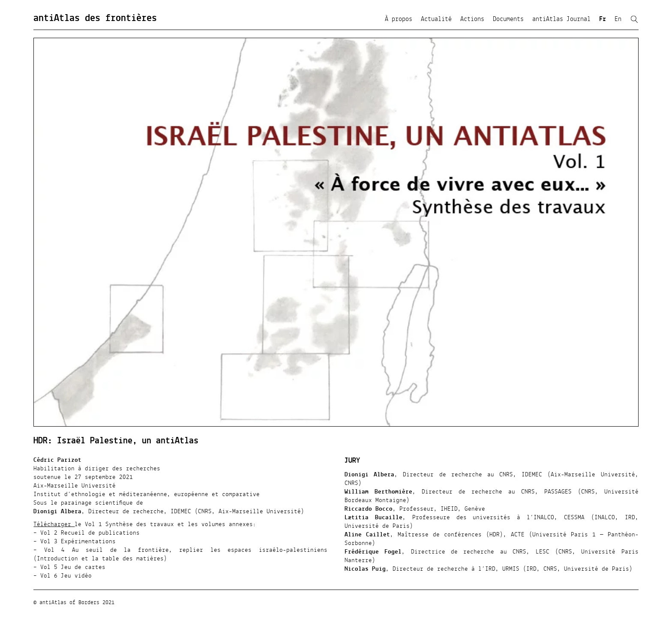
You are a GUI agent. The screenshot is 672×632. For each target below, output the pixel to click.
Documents (508, 19)
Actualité (436, 19)
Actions (472, 19)
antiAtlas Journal (561, 19)
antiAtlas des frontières (95, 18)
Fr (603, 19)
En (618, 19)
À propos (399, 19)
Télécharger (54, 524)
